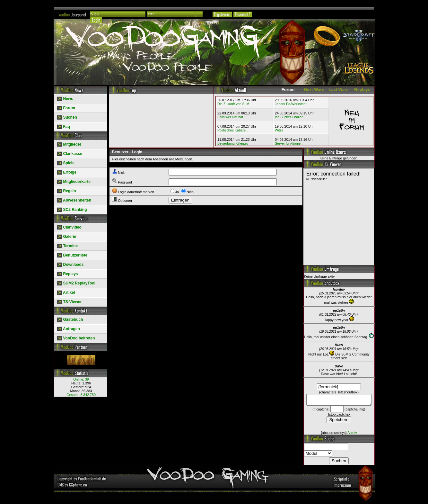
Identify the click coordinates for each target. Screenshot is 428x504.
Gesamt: (81, 395)
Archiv (352, 435)
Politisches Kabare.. (232, 130)
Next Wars (314, 90)
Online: (81, 379)
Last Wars (339, 90)
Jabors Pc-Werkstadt (291, 104)
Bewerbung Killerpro (233, 143)
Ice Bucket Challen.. (290, 117)
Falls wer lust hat (230, 117)
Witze (279, 130)
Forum (288, 90)
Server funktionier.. (289, 143)
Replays (362, 90)
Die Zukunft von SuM (233, 104)
